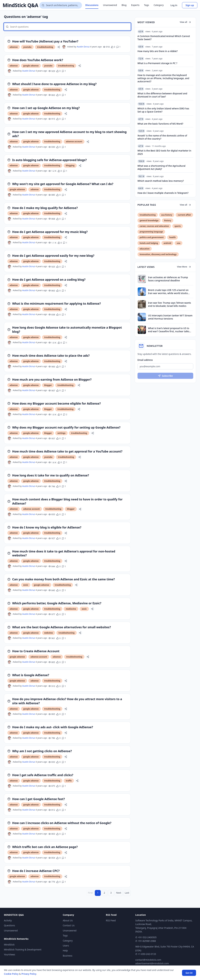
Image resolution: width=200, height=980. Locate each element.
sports (178, 226)
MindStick (9, 945)
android (167, 243)
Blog (124, 5)
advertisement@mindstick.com (152, 963)
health (173, 237)
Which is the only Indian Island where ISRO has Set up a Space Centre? (163, 110)
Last (127, 893)
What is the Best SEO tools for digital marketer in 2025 (164, 152)
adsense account (74, 141)
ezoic (26, 585)
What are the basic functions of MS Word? (160, 124)
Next (119, 893)
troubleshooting (45, 47)
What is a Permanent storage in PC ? (157, 63)
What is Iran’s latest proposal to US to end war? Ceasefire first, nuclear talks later (169, 330)
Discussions (92, 5)
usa (178, 243)
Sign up (190, 5)
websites (49, 633)
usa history (167, 215)
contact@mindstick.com (148, 960)
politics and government (152, 237)
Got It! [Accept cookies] (189, 973)
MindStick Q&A (20, 5)
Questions (9, 925)
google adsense (31, 66)
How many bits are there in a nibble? (158, 51)
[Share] (59, 47)
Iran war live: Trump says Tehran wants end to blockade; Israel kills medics (169, 304)
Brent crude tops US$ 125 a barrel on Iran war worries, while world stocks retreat (168, 292)
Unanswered (110, 5)
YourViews (9, 954)
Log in (174, 5)
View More (184, 267)
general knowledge (149, 220)
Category (159, 5)
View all (185, 22)
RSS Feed (111, 920)
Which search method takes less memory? (161, 181)
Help (65, 951)
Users (66, 946)
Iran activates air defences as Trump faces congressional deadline (168, 279)
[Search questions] (61, 5)
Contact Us (69, 925)
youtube (27, 47)
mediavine (71, 609)
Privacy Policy (29, 974)
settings (61, 433)
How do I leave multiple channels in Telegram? (163, 193)
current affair (184, 215)
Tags (147, 5)
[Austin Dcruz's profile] (64, 47)
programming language (151, 232)
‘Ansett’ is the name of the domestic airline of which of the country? (162, 137)
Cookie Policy (11, 974)
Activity (8, 920)
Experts (135, 5)
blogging (70, 165)
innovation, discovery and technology (158, 254)
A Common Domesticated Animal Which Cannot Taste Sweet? (164, 38)
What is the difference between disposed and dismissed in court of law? (162, 95)
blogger (48, 385)
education (145, 249)
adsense (14, 47)
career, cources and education (154, 226)
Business (68, 956)
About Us (68, 920)
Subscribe (165, 376)
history (168, 220)
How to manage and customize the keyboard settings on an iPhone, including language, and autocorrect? (163, 78)
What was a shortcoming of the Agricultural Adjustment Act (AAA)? (162, 167)
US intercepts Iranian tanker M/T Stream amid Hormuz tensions (170, 317)
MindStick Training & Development (23, 950)
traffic (69, 781)
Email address (145, 360)
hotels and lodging (149, 243)
